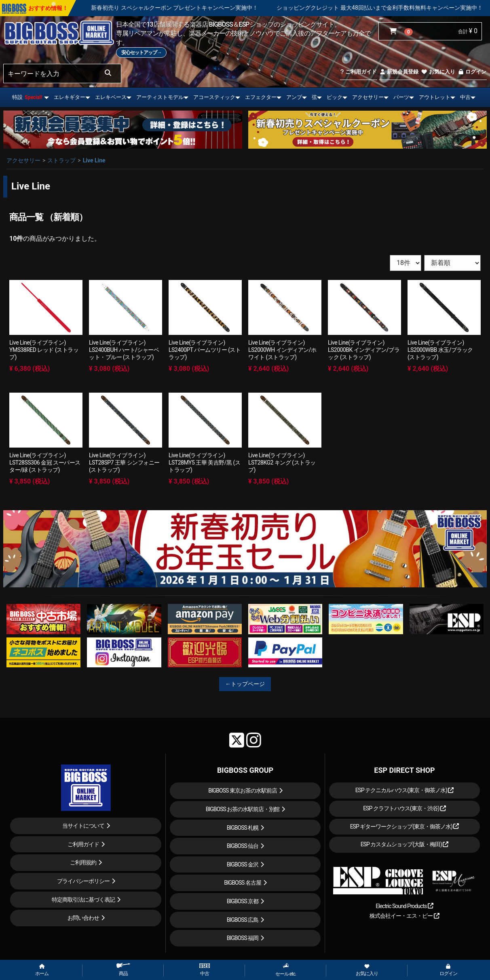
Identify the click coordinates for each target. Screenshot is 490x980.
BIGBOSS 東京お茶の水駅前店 (243, 791)
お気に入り (438, 72)
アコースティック (214, 97)
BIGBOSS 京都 (243, 901)
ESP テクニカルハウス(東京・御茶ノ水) (405, 790)
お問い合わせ (83, 918)
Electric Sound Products (404, 906)
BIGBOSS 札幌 (243, 828)
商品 (123, 970)
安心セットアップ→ (141, 53)
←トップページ (245, 684)
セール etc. (286, 970)
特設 (27, 97)
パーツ (401, 97)
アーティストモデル (160, 97)
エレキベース (111, 97)
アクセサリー (368, 97)
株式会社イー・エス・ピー (404, 916)
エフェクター (261, 97)
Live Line (94, 160)
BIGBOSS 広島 (243, 920)
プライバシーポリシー (83, 881)
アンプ (294, 97)
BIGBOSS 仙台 (243, 846)
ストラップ (61, 160)
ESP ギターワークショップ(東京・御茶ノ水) (405, 826)
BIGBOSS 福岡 (243, 938)
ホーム (42, 970)
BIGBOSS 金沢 (243, 864)
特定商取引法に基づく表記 (83, 900)
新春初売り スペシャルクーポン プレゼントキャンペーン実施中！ (197, 8)
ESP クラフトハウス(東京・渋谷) (404, 808)
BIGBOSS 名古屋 (243, 883)
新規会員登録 (399, 72)
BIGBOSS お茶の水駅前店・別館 (243, 809)
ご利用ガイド (358, 72)
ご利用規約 (83, 862)
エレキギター (70, 97)
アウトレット (435, 97)
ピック (335, 97)
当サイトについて (83, 826)
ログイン (472, 72)
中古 (465, 97)
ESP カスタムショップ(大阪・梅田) (405, 844)
